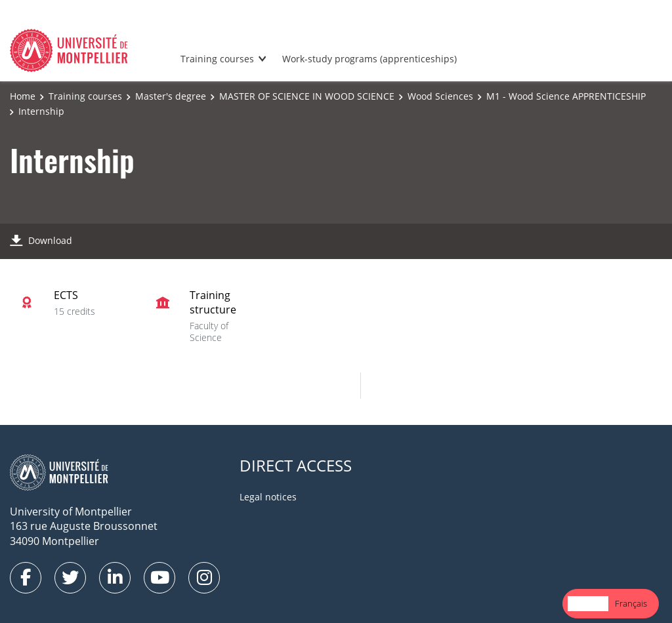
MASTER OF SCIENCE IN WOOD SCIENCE (307, 96)
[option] (631, 604)
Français (631, 603)
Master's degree (171, 96)
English (588, 603)
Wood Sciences (440, 96)
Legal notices (268, 497)
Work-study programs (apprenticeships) (369, 59)
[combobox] (588, 604)
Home (23, 96)
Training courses (217, 59)
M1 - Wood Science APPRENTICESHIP (566, 96)
